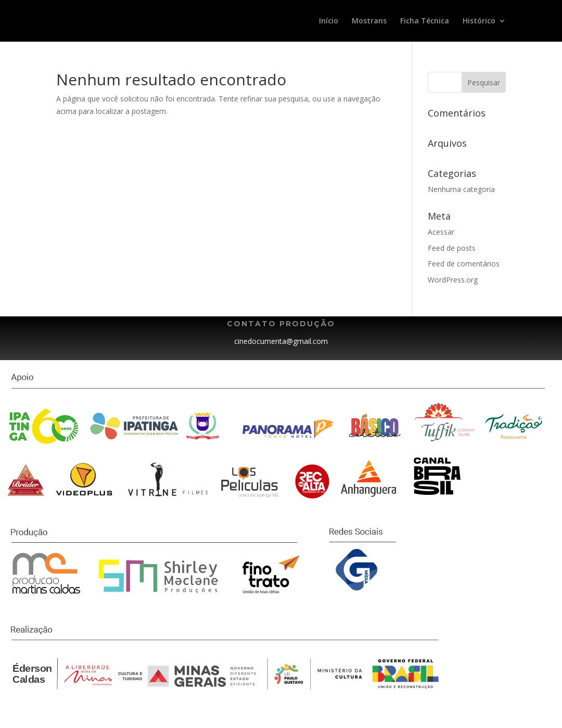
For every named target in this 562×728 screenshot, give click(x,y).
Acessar (441, 232)
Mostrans (369, 21)
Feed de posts (452, 248)
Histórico (479, 21)
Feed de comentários (464, 264)
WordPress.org (453, 280)
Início (329, 21)
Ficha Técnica (425, 21)
